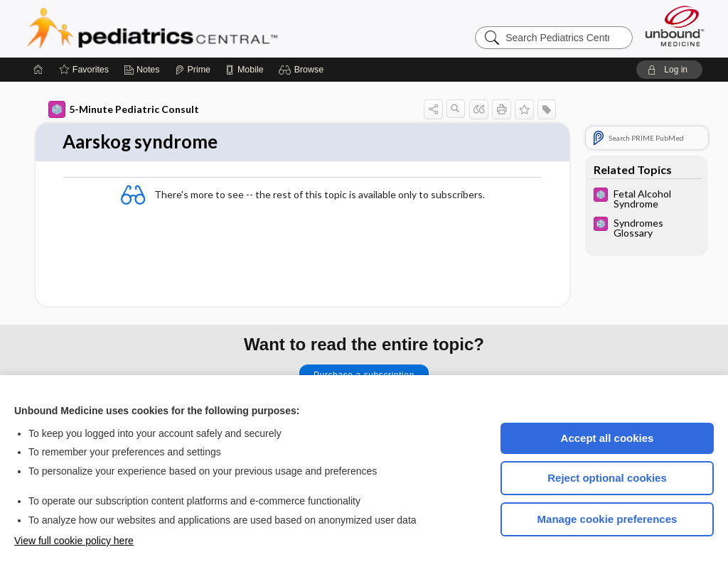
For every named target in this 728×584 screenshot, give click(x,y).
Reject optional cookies (607, 478)
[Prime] (193, 70)
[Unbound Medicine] (675, 26)
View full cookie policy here (74, 541)
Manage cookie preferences (607, 519)
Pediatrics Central (203, 28)
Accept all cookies (607, 438)
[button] (303, 70)
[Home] (38, 70)
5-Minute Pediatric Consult (124, 109)
